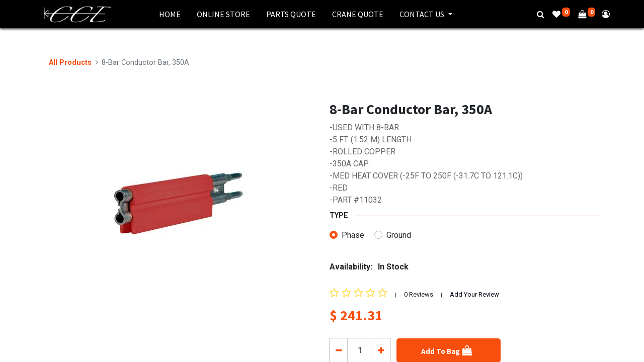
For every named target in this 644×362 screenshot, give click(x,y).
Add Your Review (474, 294)
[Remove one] (339, 350)
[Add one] (381, 350)
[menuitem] (170, 14)
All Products (70, 63)
